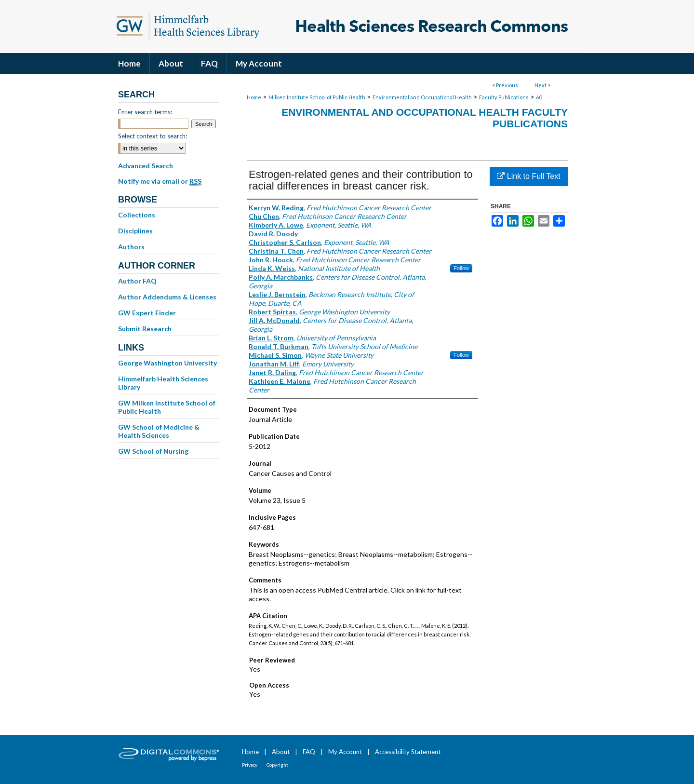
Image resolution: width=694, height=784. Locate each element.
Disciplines (135, 231)
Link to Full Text (528, 176)
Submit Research (145, 329)
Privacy (250, 765)
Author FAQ (137, 281)
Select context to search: (153, 136)
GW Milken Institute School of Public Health (167, 407)
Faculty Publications (504, 97)
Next (541, 85)
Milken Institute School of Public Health (317, 97)
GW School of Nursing (153, 451)
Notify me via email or (160, 181)
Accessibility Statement (408, 752)
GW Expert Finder (147, 313)
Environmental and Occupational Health (422, 97)
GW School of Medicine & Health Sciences (159, 431)
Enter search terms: (145, 112)
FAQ (309, 752)
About (281, 752)
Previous (507, 85)
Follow (461, 268)
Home (254, 97)
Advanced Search (146, 166)
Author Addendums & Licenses (167, 297)
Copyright (277, 765)
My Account (345, 752)
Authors (131, 247)
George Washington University (167, 363)
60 (539, 97)
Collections (137, 215)
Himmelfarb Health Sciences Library (163, 383)
